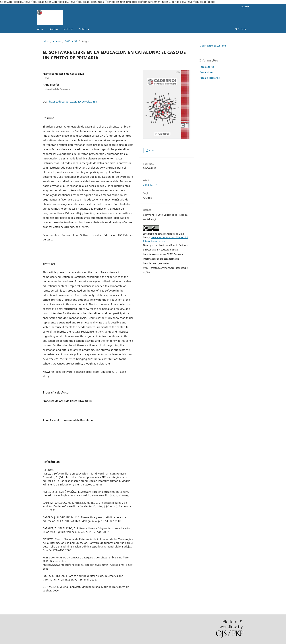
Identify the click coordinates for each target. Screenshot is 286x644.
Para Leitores (207, 67)
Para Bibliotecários (210, 78)
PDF (151, 150)
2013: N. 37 (71, 41)
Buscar (240, 29)
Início (46, 41)
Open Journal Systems (213, 46)
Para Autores (207, 72)
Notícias (68, 29)
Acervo (54, 29)
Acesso (245, 6)
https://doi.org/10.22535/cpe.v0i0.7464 (73, 102)
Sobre (83, 29)
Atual (40, 29)
